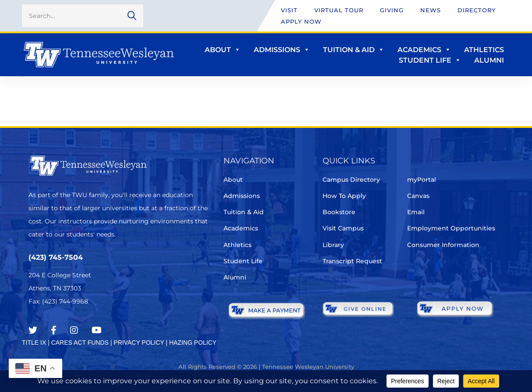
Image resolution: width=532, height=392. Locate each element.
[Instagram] (74, 330)
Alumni (489, 60)
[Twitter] (33, 330)
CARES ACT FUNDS (80, 343)
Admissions (282, 50)
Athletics (484, 50)
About (223, 50)
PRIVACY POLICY (139, 343)
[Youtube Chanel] (97, 330)
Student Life (430, 60)
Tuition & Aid (354, 50)
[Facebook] (54, 330)
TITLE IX (34, 343)
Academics (424, 50)
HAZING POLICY (193, 343)
